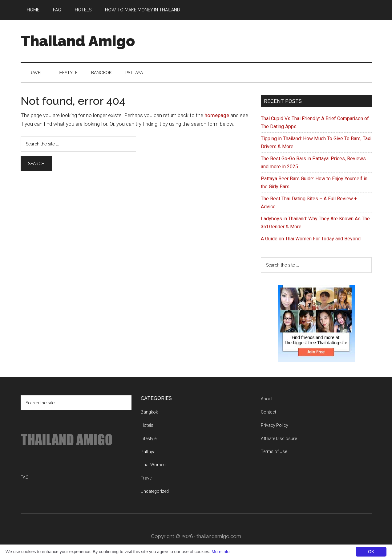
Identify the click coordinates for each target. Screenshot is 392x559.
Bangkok (149, 412)
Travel (147, 478)
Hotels (147, 425)
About (267, 399)
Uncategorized (155, 491)
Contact (269, 412)
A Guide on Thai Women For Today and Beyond (311, 239)
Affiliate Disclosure (279, 439)
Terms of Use (274, 451)
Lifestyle (149, 439)
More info (220, 552)
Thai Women (153, 465)
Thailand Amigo (78, 41)
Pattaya (148, 452)
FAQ (25, 477)
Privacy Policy (275, 425)
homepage (217, 115)
